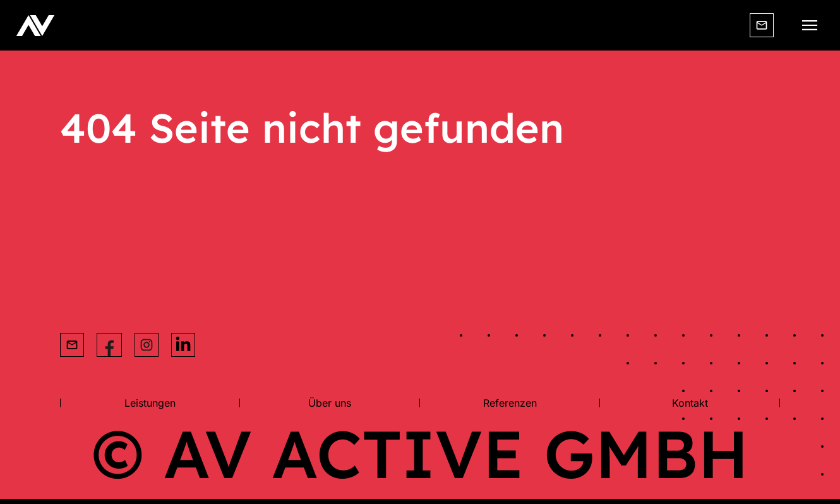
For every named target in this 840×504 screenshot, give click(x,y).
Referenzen (510, 403)
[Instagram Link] (147, 345)
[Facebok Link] (109, 345)
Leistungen (150, 403)
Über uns (330, 403)
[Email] (762, 25)
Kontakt (690, 403)
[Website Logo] (35, 26)
